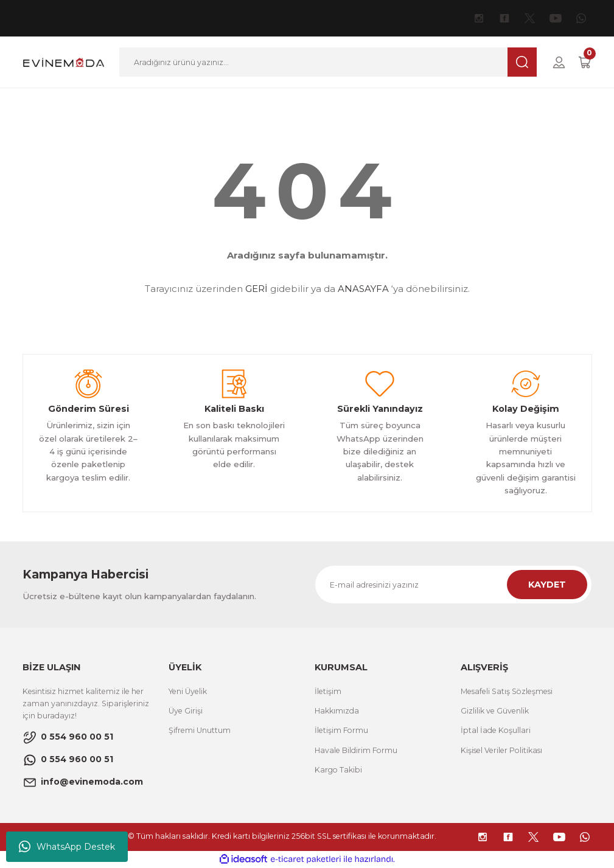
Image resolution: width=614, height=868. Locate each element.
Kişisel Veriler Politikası (501, 750)
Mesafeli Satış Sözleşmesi (507, 691)
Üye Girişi (186, 711)
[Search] (328, 62)
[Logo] (64, 61)
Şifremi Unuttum (200, 730)
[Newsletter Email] (453, 585)
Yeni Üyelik (188, 691)
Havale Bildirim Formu (356, 750)
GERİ (256, 289)
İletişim (328, 691)
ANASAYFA (363, 289)
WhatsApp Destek (67, 847)
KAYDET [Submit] (547, 585)
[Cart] (585, 62)
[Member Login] (559, 62)
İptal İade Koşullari (496, 730)
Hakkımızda (337, 711)
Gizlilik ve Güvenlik (495, 711)
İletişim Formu (341, 730)
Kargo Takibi (338, 770)
